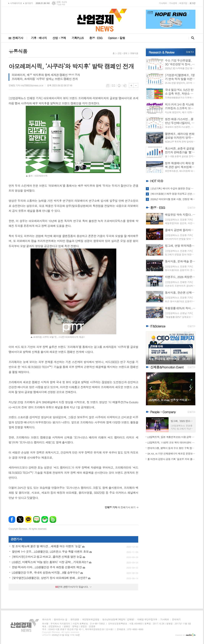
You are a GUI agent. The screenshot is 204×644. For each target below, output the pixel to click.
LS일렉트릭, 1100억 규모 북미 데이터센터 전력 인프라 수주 (171, 442)
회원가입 (183, 3)
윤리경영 (75, 620)
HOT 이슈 (157, 181)
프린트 (119, 86)
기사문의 (173, 3)
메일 (113, 86)
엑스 (20, 519)
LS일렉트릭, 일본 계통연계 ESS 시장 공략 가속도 (171, 437)
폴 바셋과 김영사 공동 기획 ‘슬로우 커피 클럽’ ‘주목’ (171, 459)
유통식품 (134, 53)
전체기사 (18, 38)
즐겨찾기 (29, 3)
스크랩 (125, 86)
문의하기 (176, 620)
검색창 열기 (192, 38)
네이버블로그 (37, 519)
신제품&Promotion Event (167, 367)
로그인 (192, 3)
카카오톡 (28, 519)
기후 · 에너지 (39, 38)
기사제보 (163, 3)
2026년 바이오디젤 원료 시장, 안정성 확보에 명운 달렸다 (173, 199)
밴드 (53, 519)
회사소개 (46, 620)
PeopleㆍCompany (163, 412)
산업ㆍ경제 (59, 38)
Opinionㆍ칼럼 (117, 38)
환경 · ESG (96, 38)
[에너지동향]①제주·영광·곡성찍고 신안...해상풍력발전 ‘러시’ (173, 194)
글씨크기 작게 (136, 85)
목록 (108, 86)
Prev (151, 348)
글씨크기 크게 (131, 85)
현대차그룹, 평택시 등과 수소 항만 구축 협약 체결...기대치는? (171, 448)
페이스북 (12, 519)
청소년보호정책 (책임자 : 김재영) (118, 620)
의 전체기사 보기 (120, 507)
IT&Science (158, 326)
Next (191, 348)
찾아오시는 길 (61, 620)
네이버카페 (45, 519)
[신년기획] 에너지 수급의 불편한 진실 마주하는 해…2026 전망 (173, 188)
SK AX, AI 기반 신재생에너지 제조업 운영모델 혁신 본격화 (171, 454)
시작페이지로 (16, 3)
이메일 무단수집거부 (147, 620)
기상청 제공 (61, 4)
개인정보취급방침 (91, 620)
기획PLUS (78, 38)
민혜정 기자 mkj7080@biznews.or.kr (26, 85)
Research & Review (161, 52)
